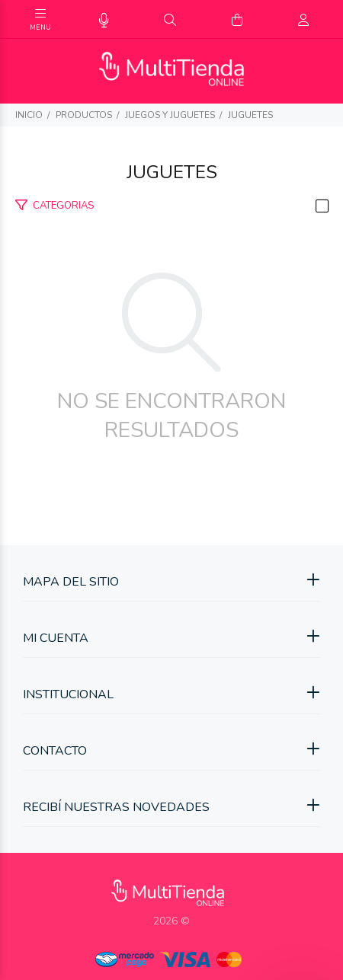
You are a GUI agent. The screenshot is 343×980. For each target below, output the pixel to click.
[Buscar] (170, 21)
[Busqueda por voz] (104, 21)
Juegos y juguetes (170, 115)
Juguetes (250, 115)
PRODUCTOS (84, 115)
